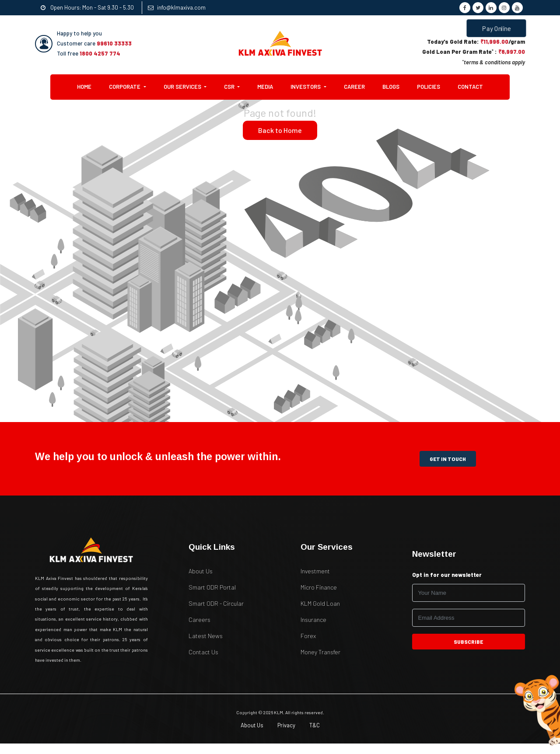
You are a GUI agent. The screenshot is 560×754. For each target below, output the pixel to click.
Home (89, 86)
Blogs (391, 87)
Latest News (206, 636)
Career (354, 87)
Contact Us (203, 652)
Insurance (313, 620)
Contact (470, 87)
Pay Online (497, 28)
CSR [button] (230, 87)
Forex (308, 636)
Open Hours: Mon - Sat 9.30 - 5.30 (87, 7)
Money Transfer (320, 652)
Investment (315, 571)
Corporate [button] (125, 87)
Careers (199, 620)
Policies (429, 87)
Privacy (286, 725)
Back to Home (280, 130)
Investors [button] (306, 87)
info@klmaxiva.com (177, 7)
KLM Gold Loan (320, 603)
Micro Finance (319, 587)
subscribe (469, 642)
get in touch (448, 459)
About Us (201, 571)
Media (265, 87)
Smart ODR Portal (212, 587)
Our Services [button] (183, 87)
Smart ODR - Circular (216, 603)
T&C (315, 725)
